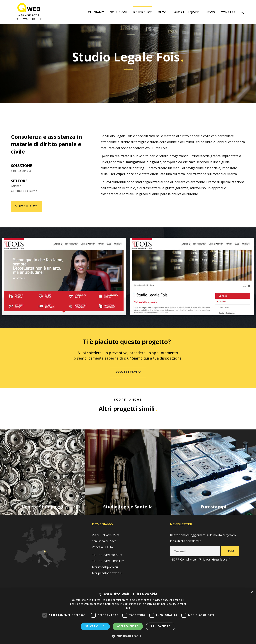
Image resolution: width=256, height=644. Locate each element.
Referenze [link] (142, 12)
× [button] (251, 592)
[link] (29, 12)
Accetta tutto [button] (128, 626)
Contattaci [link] (129, 375)
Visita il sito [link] (26, 206)
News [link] (210, 12)
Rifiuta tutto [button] (160, 626)
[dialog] (128, 616)
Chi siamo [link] (96, 12)
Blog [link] (162, 12)
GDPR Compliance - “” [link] (200, 556)
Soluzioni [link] (119, 12)
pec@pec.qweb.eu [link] (111, 570)
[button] (128, 636)
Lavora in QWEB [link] (186, 12)
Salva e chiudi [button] (95, 626)
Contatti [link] (229, 12)
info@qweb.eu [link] (108, 564)
